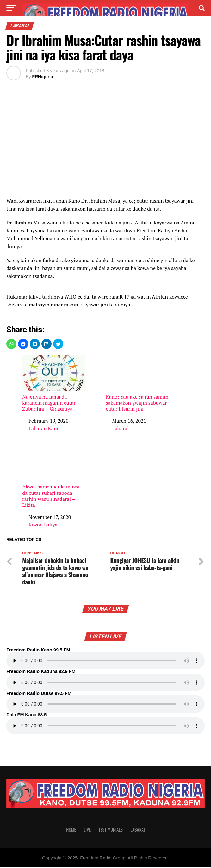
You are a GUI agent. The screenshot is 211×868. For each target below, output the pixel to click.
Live (87, 830)
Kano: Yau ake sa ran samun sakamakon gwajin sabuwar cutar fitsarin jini (137, 384)
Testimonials (111, 830)
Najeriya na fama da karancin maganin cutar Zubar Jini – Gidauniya (53, 384)
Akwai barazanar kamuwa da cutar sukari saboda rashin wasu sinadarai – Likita (53, 477)
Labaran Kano (44, 428)
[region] (105, 144)
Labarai (120, 428)
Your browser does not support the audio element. (105, 661)
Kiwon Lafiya (43, 525)
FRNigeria (42, 77)
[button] (11, 344)
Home (71, 830)
